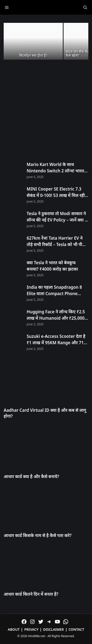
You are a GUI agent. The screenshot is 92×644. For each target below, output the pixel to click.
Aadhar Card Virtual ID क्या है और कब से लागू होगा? (45, 413)
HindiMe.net (36, 636)
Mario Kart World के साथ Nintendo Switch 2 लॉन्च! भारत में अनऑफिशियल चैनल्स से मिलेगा (57, 168)
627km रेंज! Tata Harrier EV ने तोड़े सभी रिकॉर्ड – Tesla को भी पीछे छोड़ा (56, 241)
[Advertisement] (46, 111)
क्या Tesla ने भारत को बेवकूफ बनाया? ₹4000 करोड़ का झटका (52, 266)
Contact (76, 629)
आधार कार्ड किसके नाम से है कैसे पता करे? (38, 535)
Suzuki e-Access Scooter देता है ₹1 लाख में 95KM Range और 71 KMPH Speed (56, 340)
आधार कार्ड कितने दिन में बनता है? (31, 594)
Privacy (31, 629)
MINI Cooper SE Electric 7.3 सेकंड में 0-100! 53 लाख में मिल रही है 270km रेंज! (58, 192)
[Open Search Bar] (85, 7)
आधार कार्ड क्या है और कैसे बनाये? (31, 476)
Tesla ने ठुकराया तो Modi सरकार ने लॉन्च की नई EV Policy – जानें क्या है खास (57, 217)
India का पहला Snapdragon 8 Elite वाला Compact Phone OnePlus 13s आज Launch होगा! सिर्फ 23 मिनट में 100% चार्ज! (56, 290)
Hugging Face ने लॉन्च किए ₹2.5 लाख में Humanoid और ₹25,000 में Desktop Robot (58, 315)
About (14, 629)
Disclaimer (53, 629)
